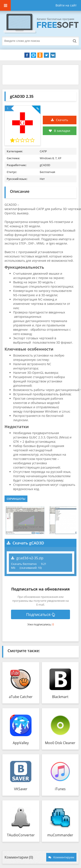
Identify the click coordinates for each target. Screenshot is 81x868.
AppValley (21, 743)
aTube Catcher (21, 697)
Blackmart (60, 697)
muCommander (60, 835)
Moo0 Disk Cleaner (60, 743)
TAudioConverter (21, 835)
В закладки (60, 131)
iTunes (60, 789)
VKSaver (21, 789)
